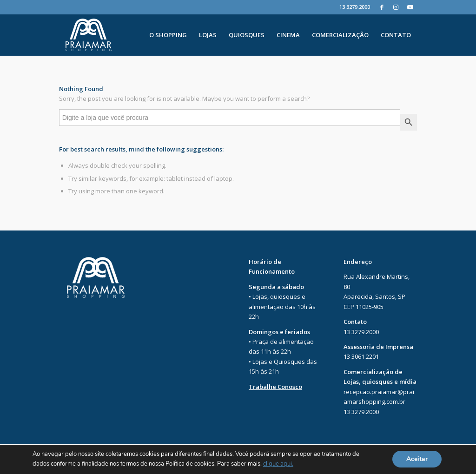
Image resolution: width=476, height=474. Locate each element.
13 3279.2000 (355, 7)
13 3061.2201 (361, 356)
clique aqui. (278, 464)
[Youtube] (410, 7)
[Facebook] (382, 7)
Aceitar (417, 459)
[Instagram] (396, 7)
